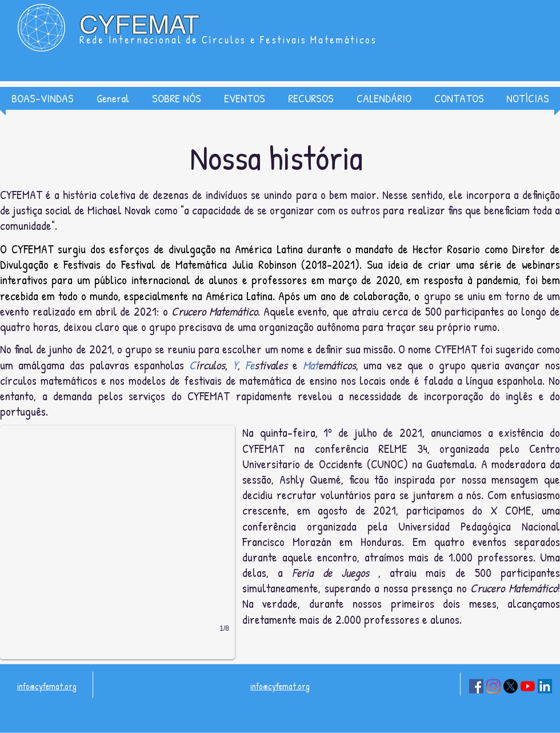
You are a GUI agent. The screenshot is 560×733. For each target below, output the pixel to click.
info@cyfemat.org (47, 686)
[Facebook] (476, 686)
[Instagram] (493, 686)
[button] (177, 98)
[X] (511, 686)
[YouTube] (528, 686)
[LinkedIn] (545, 686)
